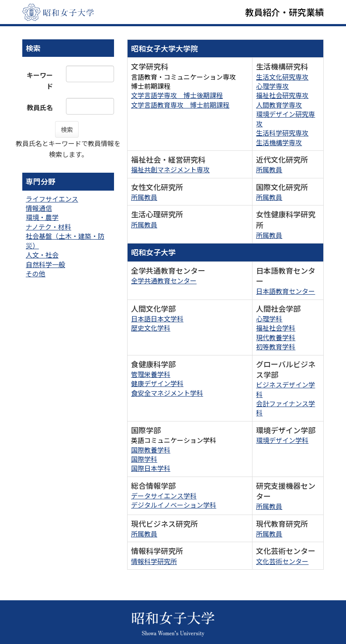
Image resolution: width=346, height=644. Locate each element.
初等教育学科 (276, 346)
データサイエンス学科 (164, 496)
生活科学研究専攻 (282, 133)
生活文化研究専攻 (282, 77)
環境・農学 (42, 217)
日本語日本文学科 (157, 319)
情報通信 (39, 208)
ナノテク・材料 (48, 227)
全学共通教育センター (164, 280)
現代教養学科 (276, 337)
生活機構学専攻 (279, 142)
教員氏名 (40, 107)
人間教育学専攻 (279, 105)
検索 (67, 129)
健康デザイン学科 (157, 383)
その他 (36, 273)
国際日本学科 (151, 468)
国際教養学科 (151, 450)
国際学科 (144, 459)
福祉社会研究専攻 (282, 95)
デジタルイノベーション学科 (174, 505)
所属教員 (269, 169)
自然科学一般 (45, 264)
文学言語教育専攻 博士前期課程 (180, 105)
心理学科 (269, 319)
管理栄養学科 (151, 374)
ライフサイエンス (52, 199)
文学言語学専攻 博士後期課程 (177, 95)
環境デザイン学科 (282, 440)
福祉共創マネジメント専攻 (170, 169)
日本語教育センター (285, 291)
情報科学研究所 (154, 561)
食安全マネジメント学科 (167, 393)
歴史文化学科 (151, 328)
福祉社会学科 (276, 328)
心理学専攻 (272, 86)
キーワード (40, 80)
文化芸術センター (282, 561)
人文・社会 (42, 255)
